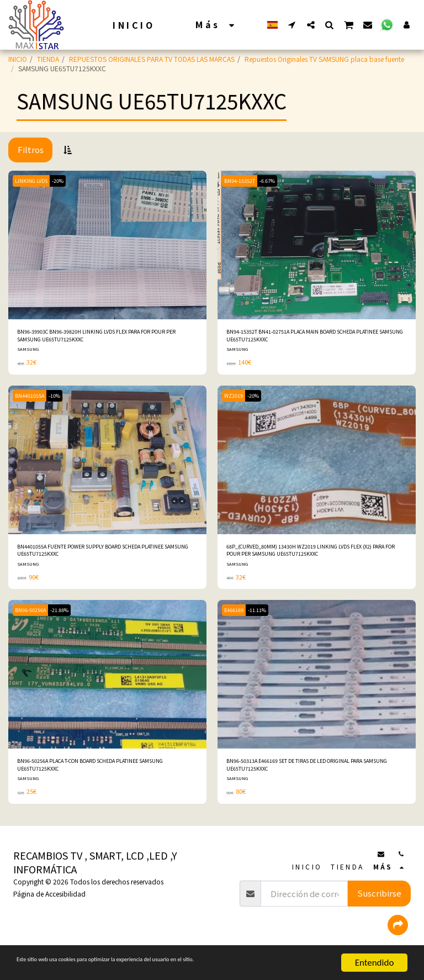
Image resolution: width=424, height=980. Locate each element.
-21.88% (67, 620)
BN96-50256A (33, 620)
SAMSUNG (29, 354)
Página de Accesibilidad (49, 908)
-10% (62, 400)
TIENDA (48, 59)
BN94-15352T (242, 181)
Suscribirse (379, 907)
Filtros (31, 149)
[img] (107, 245)
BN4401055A (32, 400)
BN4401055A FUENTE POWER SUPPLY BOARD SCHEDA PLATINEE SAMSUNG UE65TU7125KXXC (100, 558)
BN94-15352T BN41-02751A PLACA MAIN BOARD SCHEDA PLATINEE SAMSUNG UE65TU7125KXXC (313, 338)
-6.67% (274, 181)
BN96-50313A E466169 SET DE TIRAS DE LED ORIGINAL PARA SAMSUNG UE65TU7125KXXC (310, 777)
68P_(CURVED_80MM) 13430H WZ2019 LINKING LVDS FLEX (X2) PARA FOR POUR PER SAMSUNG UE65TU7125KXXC (316, 558)
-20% (66, 181)
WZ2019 (236, 400)
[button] (292, 25)
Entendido (375, 963)
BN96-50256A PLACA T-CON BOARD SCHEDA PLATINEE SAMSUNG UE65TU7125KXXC (100, 777)
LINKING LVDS (34, 181)
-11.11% (264, 620)
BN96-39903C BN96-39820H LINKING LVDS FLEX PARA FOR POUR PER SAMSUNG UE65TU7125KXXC (106, 338)
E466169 (236, 620)
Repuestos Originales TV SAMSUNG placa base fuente (324, 59)
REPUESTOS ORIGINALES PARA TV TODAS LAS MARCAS (152, 59)
